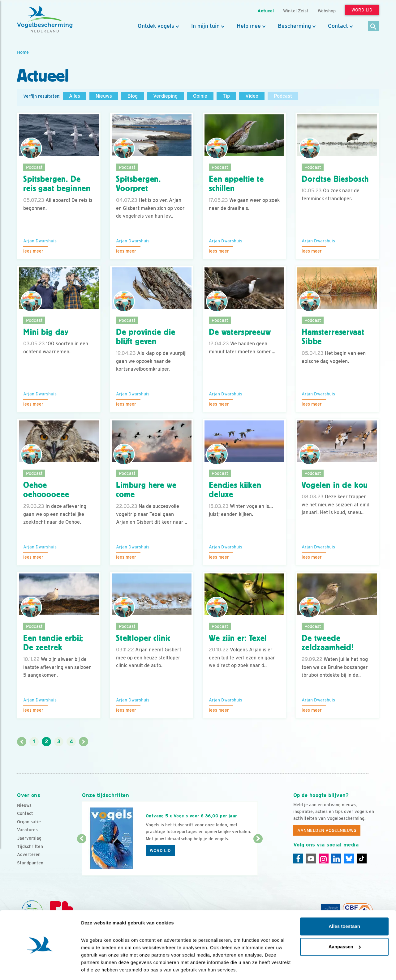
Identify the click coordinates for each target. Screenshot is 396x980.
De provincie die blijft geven (146, 337)
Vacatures (27, 830)
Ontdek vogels (156, 26)
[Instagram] (324, 859)
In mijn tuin (205, 26)
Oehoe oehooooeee (46, 490)
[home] (45, 19)
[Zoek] (374, 27)
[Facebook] (298, 859)
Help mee (249, 26)
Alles (75, 96)
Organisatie (29, 822)
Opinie (200, 96)
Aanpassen (345, 928)
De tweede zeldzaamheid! (328, 643)
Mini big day (46, 332)
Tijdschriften (30, 846)
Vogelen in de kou (335, 485)
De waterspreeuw (240, 332)
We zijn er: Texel (238, 638)
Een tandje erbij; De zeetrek (53, 643)
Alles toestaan (344, 908)
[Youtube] (311, 859)
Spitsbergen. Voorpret (138, 184)
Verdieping (165, 96)
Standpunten (30, 863)
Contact (338, 26)
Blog (133, 96)
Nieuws (104, 96)
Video (252, 96)
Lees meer (33, 251)
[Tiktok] (362, 859)
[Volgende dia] (258, 858)
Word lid (160, 850)
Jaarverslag (29, 838)
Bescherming (294, 26)
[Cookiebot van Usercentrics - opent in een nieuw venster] (40, 968)
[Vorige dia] (82, 858)
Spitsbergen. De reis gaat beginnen (57, 184)
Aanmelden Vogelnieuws (327, 830)
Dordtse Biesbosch (335, 179)
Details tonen (96, 968)
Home (23, 52)
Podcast (283, 96)
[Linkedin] (336, 859)
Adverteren (29, 854)
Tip (226, 96)
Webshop (327, 11)
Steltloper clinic (143, 638)
